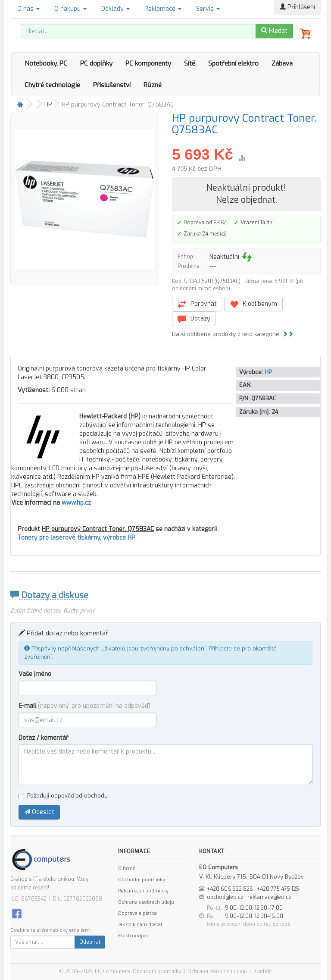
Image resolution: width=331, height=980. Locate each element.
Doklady (116, 9)
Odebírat (90, 942)
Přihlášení (297, 7)
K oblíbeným (253, 304)
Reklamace (163, 9)
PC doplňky (96, 63)
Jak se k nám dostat (140, 925)
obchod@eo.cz (225, 897)
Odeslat (39, 812)
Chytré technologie (52, 85)
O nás (28, 9)
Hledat (274, 31)
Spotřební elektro (233, 63)
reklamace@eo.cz (269, 897)
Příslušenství (112, 85)
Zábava (282, 63)
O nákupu (70, 9)
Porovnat (197, 304)
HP (48, 105)
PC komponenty (148, 63)
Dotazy (194, 319)
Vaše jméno (35, 674)
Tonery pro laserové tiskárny (59, 538)
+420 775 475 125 (278, 889)
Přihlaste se (224, 649)
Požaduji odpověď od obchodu (63, 796)
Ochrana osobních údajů (146, 902)
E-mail (84, 706)
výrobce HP (119, 538)
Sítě (190, 63)
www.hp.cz (76, 503)
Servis (208, 9)
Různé (153, 85)
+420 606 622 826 (230, 889)
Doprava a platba (137, 913)
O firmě (127, 868)
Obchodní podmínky (142, 880)
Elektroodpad (134, 936)
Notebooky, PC (46, 63)
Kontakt (263, 971)
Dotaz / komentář (44, 738)
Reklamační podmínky (143, 891)
